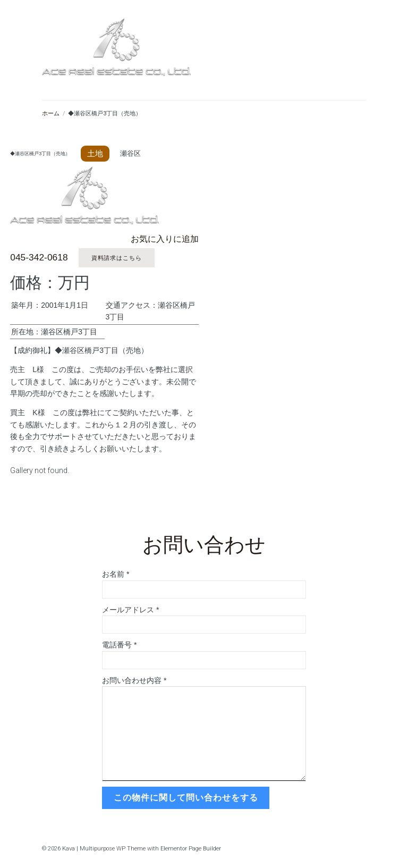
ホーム (51, 113)
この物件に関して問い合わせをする (185, 796)
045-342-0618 (38, 258)
